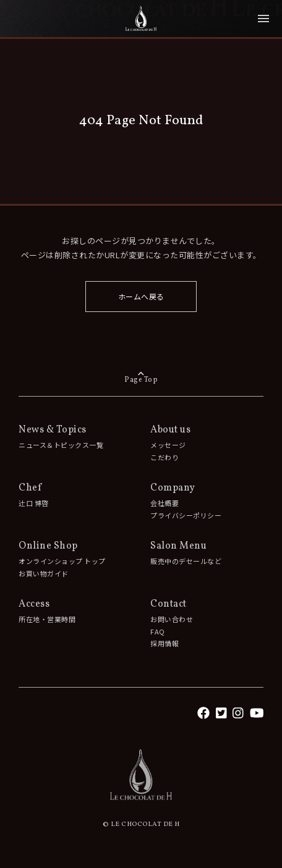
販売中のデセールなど (186, 561)
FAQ (158, 631)
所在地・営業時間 (47, 619)
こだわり (164, 457)
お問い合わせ (172, 619)
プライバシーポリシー (186, 515)
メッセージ (168, 445)
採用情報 (164, 643)
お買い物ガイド (44, 573)
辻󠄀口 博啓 (34, 503)
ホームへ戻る (141, 296)
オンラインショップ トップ (62, 561)
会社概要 (164, 503)
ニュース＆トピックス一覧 (61, 445)
